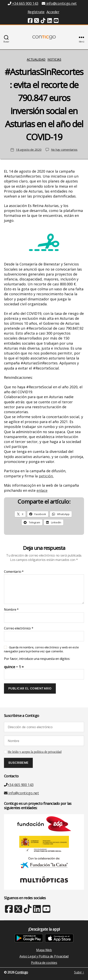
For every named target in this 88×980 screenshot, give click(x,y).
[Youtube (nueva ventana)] (56, 21)
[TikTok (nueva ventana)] (43, 21)
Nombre (11, 610)
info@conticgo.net (21, 793)
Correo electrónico (19, 628)
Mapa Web (44, 950)
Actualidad (36, 59)
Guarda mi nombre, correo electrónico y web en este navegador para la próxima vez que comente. (41, 649)
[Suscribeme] (18, 763)
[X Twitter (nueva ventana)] (18, 911)
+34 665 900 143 (19, 785)
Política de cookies (44, 963)
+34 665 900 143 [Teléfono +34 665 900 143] (23, 3)
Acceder (53, 12)
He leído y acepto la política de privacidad (35, 752)
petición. (46, 476)
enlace (42, 490)
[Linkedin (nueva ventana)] (50, 21)
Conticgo (22, 972)
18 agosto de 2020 (29, 150)
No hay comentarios (64, 150)
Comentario (14, 572)
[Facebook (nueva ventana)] (30, 21)
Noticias (54, 59)
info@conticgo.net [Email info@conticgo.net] (59, 3)
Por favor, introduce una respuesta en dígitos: (37, 659)
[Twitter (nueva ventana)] (37, 21)
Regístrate (36, 12)
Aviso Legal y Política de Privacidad (44, 956)
